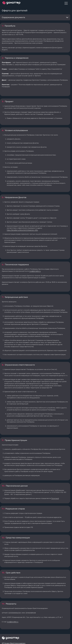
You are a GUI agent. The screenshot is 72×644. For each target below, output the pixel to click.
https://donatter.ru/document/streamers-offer (22, 230)
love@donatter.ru (35, 271)
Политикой (55, 498)
